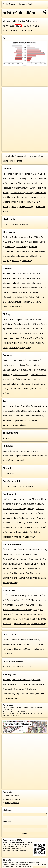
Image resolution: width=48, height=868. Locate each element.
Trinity (44, 237)
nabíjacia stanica (10, 406)
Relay (29, 193)
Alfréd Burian (24, 451)
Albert (20, 183)
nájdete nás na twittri (13, 795)
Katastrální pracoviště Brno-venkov (18, 527)
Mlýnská (6, 644)
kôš (4, 319)
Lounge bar (23, 256)
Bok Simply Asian (38, 251)
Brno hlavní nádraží (11, 564)
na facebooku (20, 842)
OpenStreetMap (20, 147)
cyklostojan (8, 473)
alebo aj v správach (12, 803)
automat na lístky (10, 370)
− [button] (6, 96)
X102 (27, 667)
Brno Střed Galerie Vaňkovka (34, 406)
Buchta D (9, 242)
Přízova (16, 644)
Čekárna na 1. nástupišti (16, 532)
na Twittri (26, 844)
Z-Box (35, 333)
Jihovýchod (8, 156)
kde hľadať (7, 810)
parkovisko (10, 411)
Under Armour (20, 188)
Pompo (27, 174)
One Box (18, 537)
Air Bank (25, 329)
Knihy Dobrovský (19, 178)
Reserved (7, 188)
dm (27, 183)
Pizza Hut (26, 261)
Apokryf (6, 207)
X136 (11, 667)
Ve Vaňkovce (12, 26)
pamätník (9, 460)
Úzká (5, 360)
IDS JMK (7, 302)
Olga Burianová (22, 456)
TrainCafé (9, 247)
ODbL (31, 864)
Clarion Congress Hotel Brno (16, 224)
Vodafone (36, 183)
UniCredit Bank (36, 319)
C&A (35, 174)
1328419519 (7, 709)
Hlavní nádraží (30, 564)
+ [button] (6, 92)
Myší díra (33, 640)
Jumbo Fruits (40, 193)
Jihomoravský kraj (23, 156)
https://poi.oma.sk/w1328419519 (13, 149)
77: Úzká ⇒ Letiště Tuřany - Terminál (19, 595)
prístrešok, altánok (24, 4)
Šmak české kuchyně (37, 242)
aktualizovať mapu (16, 707)
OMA (11, 4)
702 (35, 610)
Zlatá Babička (18, 193)
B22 (4, 667)
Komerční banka (10, 333)
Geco (31, 178)
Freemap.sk (33, 147)
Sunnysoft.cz (36, 188)
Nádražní (18, 649)
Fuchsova (37, 649)
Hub (21, 202)
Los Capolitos (21, 251)
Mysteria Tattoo (9, 202)
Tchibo (18, 174)
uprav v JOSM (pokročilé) (33, 707)
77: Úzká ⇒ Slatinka (14, 605)
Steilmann (41, 178)
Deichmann (10, 183)
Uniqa (17, 319)
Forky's (6, 261)
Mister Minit (39, 523)
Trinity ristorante (19, 237)
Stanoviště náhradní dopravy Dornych (20, 559)
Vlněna (23, 640)
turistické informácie (31, 288)
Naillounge (7, 174)
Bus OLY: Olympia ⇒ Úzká (34, 600)
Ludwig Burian (9, 451)
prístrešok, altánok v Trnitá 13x (16, 680)
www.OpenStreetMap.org (32, 862)
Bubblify (35, 256)
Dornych (34, 644)
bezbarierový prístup (34, 197)
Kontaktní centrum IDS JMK (26, 302)
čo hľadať (7, 822)
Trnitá (19, 161)
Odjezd (39, 297)
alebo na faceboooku (13, 799)
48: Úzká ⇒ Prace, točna (24, 619)
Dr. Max (6, 438)
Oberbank (36, 329)
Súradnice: (7, 30)
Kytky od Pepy (27, 207)
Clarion (6, 237)
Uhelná (14, 640)
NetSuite (6, 324)
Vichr (36, 202)
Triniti (16, 329)
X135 (19, 667)
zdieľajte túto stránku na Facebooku (17, 843)
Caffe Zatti (21, 247)
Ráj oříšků (34, 237)
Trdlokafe (20, 242)
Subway (15, 261)
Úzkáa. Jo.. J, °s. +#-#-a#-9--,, (16, 365)
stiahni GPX (7, 713)
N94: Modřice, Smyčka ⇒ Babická (30, 624)
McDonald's (10, 256)
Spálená (6, 654)
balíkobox (25, 333)
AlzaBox (14, 348)
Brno (12, 161)
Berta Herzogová (39, 456)
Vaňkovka (9, 197)
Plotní (5, 640)
